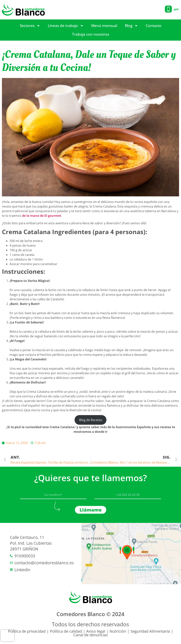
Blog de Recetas (91, 420)
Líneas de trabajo (66, 26)
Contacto (154, 26)
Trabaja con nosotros (91, 34)
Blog (131, 26)
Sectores (30, 26)
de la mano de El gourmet (42, 216)
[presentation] (7, 636)
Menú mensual (104, 26)
